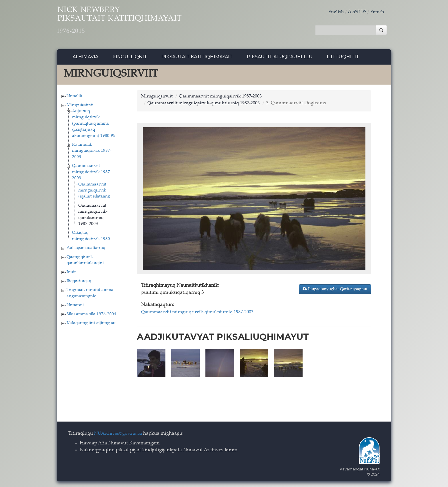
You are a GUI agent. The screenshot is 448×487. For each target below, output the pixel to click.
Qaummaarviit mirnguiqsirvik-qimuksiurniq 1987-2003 (208, 105)
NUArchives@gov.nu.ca (120, 434)
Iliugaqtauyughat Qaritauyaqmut (335, 290)
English (334, 12)
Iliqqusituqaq (79, 283)
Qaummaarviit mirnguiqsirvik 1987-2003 (92, 174)
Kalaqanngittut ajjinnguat (91, 325)
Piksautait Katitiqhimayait (197, 58)
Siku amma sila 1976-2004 (91, 316)
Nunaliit (74, 98)
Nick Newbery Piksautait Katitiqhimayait (134, 23)
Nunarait (75, 307)
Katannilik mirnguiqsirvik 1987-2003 (92, 152)
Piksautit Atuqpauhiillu (280, 58)
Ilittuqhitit (343, 58)
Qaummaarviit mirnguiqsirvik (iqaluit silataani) (94, 192)
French (377, 12)
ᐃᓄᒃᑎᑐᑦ (356, 12)
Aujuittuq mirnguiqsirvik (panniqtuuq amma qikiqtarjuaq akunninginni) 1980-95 (94, 125)
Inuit (71, 274)
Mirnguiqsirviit (81, 107)
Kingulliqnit (130, 58)
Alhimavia (85, 58)
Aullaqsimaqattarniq (86, 250)
